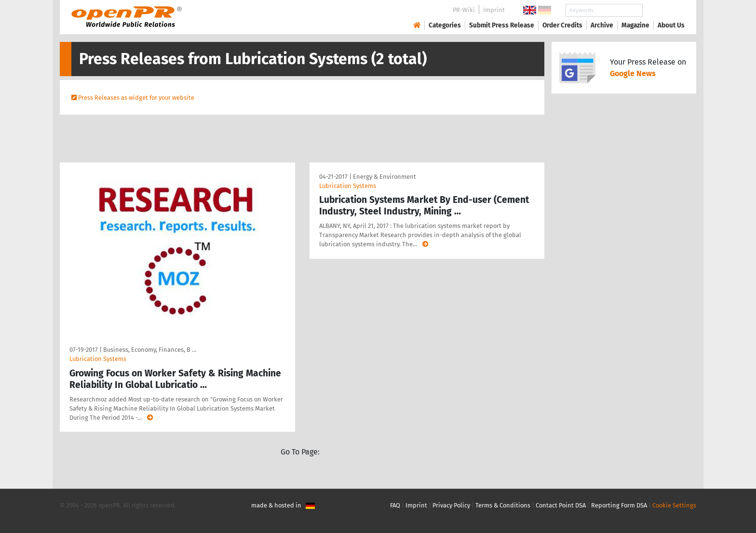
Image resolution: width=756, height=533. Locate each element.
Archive (602, 25)
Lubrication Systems (98, 359)
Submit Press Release (502, 25)
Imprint (494, 10)
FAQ (395, 505)
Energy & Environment (385, 177)
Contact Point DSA (561, 505)
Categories (445, 25)
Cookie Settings (674, 505)
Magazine (635, 25)
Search (663, 10)
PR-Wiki (464, 10)
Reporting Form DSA (619, 505)
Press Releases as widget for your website (136, 98)
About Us (671, 25)
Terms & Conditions (503, 505)
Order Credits (562, 25)
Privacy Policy (451, 505)
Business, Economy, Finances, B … (150, 350)
